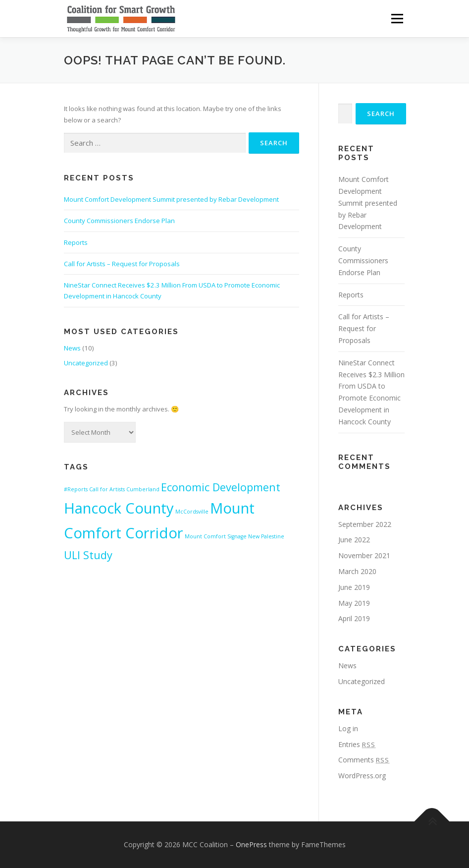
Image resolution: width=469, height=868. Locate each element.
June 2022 (354, 540)
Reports (76, 242)
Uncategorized (86, 363)
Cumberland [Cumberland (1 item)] (143, 489)
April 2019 (354, 618)
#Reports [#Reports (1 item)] (76, 489)
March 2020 (357, 571)
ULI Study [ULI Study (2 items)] (88, 555)
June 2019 (354, 587)
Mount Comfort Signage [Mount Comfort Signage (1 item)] (216, 536)
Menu (397, 18)
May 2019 (354, 603)
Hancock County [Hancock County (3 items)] (119, 508)
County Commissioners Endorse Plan (119, 221)
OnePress (251, 844)
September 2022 (365, 524)
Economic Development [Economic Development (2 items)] (221, 487)
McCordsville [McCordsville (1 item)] (192, 512)
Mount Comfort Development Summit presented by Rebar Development (171, 199)
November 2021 (364, 555)
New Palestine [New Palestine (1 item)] (266, 536)
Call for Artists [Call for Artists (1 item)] (107, 489)
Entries (357, 744)
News (72, 348)
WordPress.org (362, 776)
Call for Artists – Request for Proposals (122, 264)
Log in (348, 728)
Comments (364, 760)
